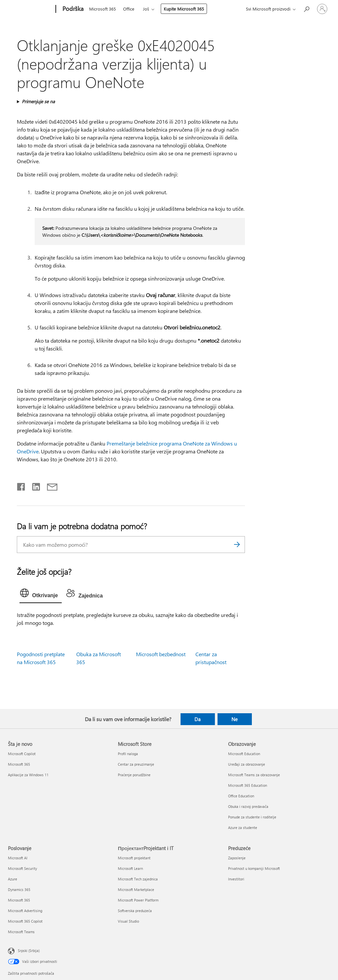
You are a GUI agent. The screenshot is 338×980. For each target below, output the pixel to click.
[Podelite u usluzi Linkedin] (34, 485)
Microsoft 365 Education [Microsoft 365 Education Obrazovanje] (248, 785)
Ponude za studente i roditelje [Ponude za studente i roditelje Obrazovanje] (252, 817)
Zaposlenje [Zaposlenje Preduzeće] (237, 858)
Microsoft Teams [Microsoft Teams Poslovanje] (21, 932)
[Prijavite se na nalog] (322, 9)
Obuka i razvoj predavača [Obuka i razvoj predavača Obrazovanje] (248, 806)
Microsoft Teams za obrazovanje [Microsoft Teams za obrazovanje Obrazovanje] (254, 775)
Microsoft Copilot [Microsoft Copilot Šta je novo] (22, 754)
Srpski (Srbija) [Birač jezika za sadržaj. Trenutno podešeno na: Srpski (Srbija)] (29, 950)
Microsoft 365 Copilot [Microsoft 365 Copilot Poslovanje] (25, 921)
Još (146, 9)
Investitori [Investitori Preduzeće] (236, 879)
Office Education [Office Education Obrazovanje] (241, 796)
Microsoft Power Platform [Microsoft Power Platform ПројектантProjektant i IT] (138, 900)
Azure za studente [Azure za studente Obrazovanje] (243, 827)
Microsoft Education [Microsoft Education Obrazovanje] (244, 754)
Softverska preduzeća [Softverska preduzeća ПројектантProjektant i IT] (135, 911)
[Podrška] (72, 9)
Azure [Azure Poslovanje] (13, 879)
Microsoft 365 (102, 9)
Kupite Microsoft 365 (184, 9)
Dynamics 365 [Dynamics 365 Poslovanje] (19, 889)
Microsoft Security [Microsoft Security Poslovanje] (22, 868)
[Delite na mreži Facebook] (21, 485)
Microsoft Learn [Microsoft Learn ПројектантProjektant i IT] (130, 868)
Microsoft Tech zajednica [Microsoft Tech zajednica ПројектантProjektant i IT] (138, 879)
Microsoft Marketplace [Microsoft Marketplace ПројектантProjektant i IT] (136, 889)
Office (129, 9)
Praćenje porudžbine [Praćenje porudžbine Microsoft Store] (134, 775)
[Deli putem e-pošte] (49, 485)
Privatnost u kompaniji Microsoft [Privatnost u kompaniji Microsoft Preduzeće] (254, 868)
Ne (235, 719)
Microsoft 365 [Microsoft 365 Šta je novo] (19, 764)
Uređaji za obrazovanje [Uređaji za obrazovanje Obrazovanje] (247, 764)
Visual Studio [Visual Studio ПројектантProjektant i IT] (128, 921)
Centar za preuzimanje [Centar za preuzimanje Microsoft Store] (136, 764)
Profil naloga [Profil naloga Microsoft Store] (128, 754)
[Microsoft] (31, 9)
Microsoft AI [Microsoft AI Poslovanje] (18, 858)
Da (198, 719)
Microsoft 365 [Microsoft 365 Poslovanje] (19, 900)
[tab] (41, 595)
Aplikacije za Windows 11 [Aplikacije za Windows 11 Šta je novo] (28, 775)
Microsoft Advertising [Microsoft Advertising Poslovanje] (25, 911)
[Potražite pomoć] (306, 8)
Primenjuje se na (38, 101)
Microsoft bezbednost (161, 654)
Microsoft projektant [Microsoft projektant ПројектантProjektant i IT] (134, 858)
